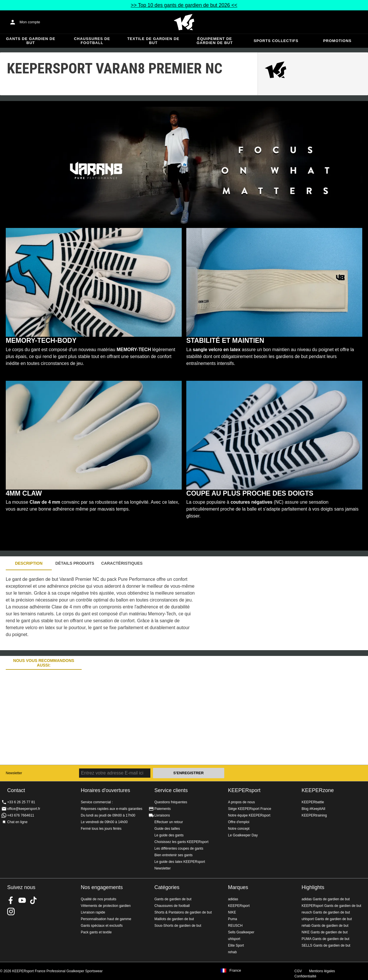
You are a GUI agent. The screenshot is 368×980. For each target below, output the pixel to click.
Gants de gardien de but (31, 41)
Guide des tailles (167, 829)
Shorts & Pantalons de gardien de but (183, 912)
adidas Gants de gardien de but (326, 899)
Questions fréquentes (171, 802)
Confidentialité (305, 976)
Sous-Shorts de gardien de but (178, 926)
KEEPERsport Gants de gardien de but (331, 906)
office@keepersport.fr (24, 809)
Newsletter (14, 773)
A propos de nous (241, 802)
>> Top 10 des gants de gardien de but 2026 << (184, 5)
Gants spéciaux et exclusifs (102, 926)
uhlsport (234, 939)
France (235, 971)
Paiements (163, 809)
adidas (233, 899)
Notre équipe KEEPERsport (249, 815)
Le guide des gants (169, 835)
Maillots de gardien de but (174, 919)
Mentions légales (322, 971)
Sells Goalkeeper (241, 932)
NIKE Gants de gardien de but (325, 932)
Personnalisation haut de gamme (106, 919)
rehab (232, 952)
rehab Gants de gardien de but (325, 926)
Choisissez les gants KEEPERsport (181, 842)
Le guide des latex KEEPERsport (180, 862)
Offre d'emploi (239, 822)
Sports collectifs (276, 41)
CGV (298, 971)
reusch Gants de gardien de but (326, 912)
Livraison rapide (93, 912)
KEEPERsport (244, 790)
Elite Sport (236, 945)
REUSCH (235, 926)
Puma (232, 919)
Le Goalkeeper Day (243, 835)
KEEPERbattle (313, 802)
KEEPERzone (318, 790)
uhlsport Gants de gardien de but (327, 919)
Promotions (337, 41)
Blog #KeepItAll (313, 809)
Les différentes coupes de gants (179, 848)
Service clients (171, 790)
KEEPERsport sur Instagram (11, 912)
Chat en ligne (17, 822)
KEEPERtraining (314, 815)
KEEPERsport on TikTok (33, 900)
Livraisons (162, 815)
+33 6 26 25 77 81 (21, 802)
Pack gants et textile (96, 932)
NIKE (232, 912)
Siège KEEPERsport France (250, 809)
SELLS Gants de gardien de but (326, 945)
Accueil (184, 22)
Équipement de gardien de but (215, 41)
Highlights (313, 887)
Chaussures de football (92, 41)
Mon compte (30, 22)
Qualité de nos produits (98, 899)
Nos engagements (102, 887)
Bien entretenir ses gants (174, 855)
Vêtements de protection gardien (106, 906)
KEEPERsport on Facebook (11, 900)
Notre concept (239, 829)
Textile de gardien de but (153, 41)
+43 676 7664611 (21, 815)
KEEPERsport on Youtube (22, 900)
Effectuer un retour (169, 822)
